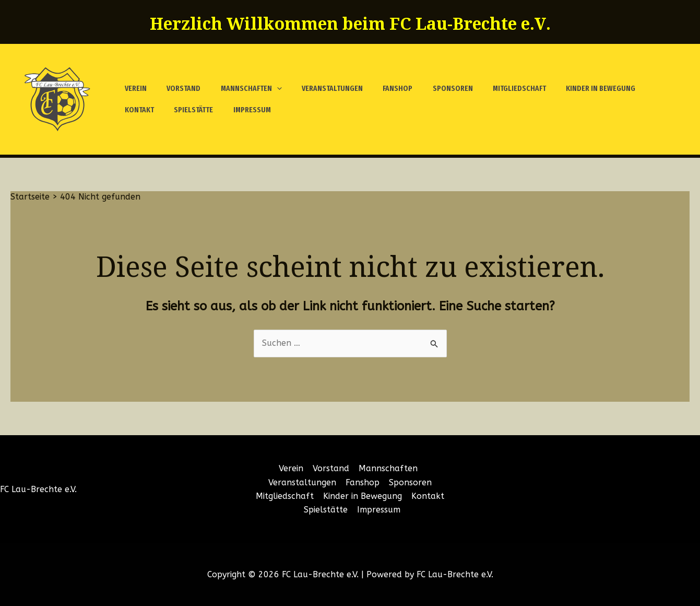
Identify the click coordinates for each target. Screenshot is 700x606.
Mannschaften (240, 89)
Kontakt (633, 88)
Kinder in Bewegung (568, 88)
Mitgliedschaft (491, 88)
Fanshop (378, 88)
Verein (134, 88)
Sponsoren (429, 88)
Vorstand (177, 88)
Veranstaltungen (317, 88)
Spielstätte (142, 110)
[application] (266, 89)
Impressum (196, 110)
